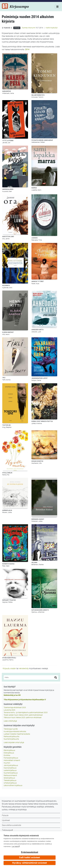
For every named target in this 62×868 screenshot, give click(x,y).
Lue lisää (15, 846)
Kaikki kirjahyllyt (52, 28)
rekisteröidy (24, 668)
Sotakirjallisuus (9, 778)
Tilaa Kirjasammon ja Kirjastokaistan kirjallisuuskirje (24, 700)
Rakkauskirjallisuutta (11, 736)
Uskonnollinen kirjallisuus (13, 785)
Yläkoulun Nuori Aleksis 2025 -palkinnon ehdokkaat (23, 717)
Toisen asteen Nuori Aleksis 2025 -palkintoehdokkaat (23, 715)
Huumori (7, 763)
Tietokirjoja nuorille (11, 729)
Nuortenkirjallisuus (11, 773)
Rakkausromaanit (10, 775)
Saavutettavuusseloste (11, 825)
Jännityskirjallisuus (11, 765)
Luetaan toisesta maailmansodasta (17, 734)
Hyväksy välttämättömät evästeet (30, 863)
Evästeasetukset (30, 852)
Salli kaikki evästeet (30, 857)
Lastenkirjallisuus (10, 770)
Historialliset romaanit (12, 760)
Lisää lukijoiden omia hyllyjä (14, 742)
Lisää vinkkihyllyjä (10, 721)
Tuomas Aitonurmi (28, 28)
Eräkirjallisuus (9, 753)
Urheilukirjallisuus (10, 783)
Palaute (5, 815)
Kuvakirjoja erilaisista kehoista (15, 731)
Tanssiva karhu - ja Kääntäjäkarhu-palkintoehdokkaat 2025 (26, 712)
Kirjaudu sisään (9, 668)
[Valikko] (57, 7)
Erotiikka (7, 755)
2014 (27, 49)
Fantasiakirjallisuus (11, 758)
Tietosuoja (6, 830)
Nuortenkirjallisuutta (11, 739)
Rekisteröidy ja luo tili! (12, 695)
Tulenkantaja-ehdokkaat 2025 (15, 707)
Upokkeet (6, 820)
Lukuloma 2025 (9, 710)
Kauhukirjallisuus (10, 768)
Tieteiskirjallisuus (10, 780)
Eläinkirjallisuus (9, 750)
